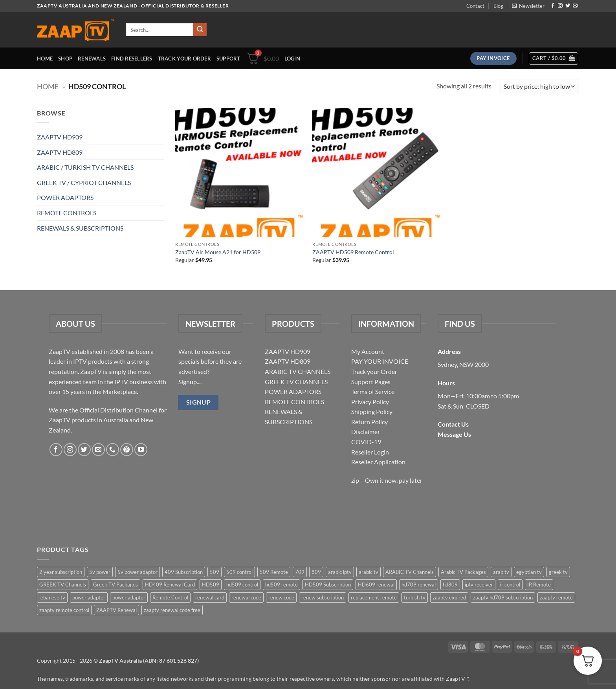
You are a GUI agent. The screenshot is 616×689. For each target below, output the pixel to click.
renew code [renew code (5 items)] (281, 597)
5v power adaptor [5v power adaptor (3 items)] (137, 572)
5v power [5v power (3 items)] (100, 572)
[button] (528, 6)
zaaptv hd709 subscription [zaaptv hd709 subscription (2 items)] (503, 597)
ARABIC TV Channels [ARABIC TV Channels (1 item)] (410, 572)
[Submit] (200, 30)
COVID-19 (366, 442)
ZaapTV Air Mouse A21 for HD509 (218, 252)
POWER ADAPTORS (65, 197)
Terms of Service (373, 391)
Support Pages (371, 382)
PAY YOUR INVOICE (380, 361)
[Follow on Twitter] (568, 6)
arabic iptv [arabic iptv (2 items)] (340, 572)
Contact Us (453, 424)
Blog (498, 6)
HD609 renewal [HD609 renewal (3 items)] (376, 585)
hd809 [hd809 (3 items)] (450, 585)
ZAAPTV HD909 (60, 137)
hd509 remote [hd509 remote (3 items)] (281, 585)
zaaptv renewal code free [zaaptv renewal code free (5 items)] (172, 610)
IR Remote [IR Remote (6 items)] (539, 585)
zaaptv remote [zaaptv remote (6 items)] (556, 597)
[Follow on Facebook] (553, 6)
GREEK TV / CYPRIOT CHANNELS (84, 182)
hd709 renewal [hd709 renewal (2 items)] (419, 585)
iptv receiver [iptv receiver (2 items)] (479, 585)
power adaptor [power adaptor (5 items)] (129, 597)
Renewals (92, 59)
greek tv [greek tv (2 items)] (558, 572)
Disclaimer (366, 432)
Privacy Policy (370, 402)
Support (228, 59)
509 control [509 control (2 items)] (239, 572)
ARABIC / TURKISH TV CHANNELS (85, 167)
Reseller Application (378, 462)
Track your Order (374, 371)
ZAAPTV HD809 (60, 152)
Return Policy (369, 422)
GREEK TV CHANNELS (296, 382)
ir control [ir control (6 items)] (510, 585)
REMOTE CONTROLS (67, 213)
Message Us (454, 434)
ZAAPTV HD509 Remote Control (353, 252)
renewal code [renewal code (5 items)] (246, 597)
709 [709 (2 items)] (300, 572)
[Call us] (113, 450)
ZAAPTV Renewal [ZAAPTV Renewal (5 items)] (116, 610)
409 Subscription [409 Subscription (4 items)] (184, 572)
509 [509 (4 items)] (214, 572)
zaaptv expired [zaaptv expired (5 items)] (449, 597)
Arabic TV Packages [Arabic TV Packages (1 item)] (463, 572)
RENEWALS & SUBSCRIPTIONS (80, 228)
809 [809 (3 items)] (316, 572)
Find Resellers (132, 59)
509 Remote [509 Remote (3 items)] (274, 572)
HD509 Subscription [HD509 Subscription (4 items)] (328, 585)
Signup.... (190, 382)
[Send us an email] (575, 6)
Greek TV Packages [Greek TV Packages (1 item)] (115, 585)
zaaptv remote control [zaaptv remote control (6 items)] (64, 610)
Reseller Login (370, 452)
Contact (475, 6)
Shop (65, 59)
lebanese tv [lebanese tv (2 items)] (52, 597)
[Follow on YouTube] (141, 450)
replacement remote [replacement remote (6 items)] (374, 597)
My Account (368, 351)
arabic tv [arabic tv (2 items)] (368, 572)
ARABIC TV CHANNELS (298, 371)
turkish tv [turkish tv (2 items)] (415, 597)
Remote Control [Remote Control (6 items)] (170, 597)
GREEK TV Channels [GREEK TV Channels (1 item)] (63, 585)
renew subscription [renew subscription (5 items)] (323, 597)
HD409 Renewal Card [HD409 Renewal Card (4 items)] (170, 585)
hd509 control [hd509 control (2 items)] (242, 585)
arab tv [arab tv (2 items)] (501, 572)
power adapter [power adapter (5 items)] (89, 597)
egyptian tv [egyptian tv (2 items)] (529, 572)
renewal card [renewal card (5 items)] (210, 597)
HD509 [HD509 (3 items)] (211, 585)
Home (45, 59)
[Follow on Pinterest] (127, 450)
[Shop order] (539, 87)
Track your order (184, 59)
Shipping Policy (372, 411)
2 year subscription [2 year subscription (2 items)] (61, 572)
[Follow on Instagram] (560, 6)
